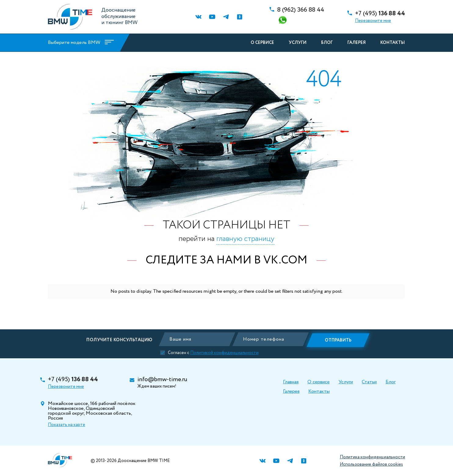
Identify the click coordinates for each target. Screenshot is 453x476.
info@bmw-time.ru (162, 380)
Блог (326, 43)
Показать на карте (67, 425)
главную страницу (245, 239)
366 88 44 (301, 10)
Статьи (369, 382)
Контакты (392, 43)
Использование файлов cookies (371, 464)
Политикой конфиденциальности (226, 352)
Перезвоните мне (373, 21)
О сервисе (261, 43)
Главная (291, 382)
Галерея (356, 43)
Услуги (297, 43)
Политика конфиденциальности (372, 457)
